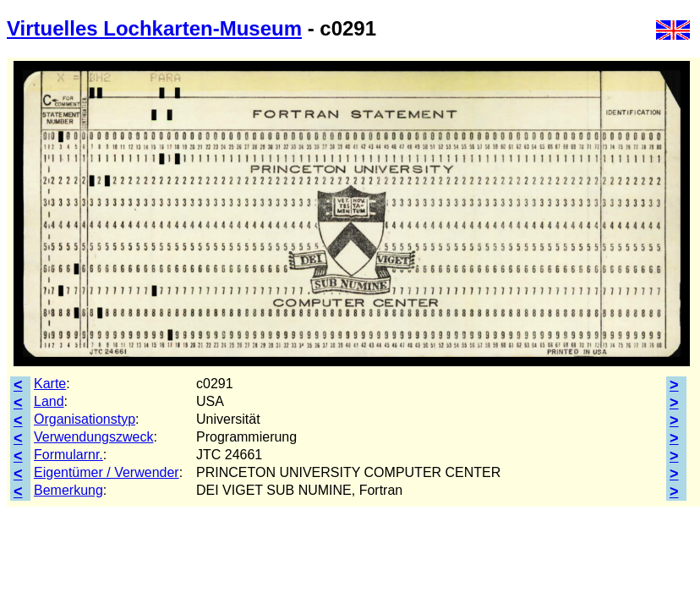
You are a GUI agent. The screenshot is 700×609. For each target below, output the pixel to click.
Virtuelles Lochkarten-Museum (154, 28)
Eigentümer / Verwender (107, 472)
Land (49, 401)
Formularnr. (68, 455)
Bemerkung (68, 490)
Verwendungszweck (93, 437)
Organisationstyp (85, 419)
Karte (50, 384)
